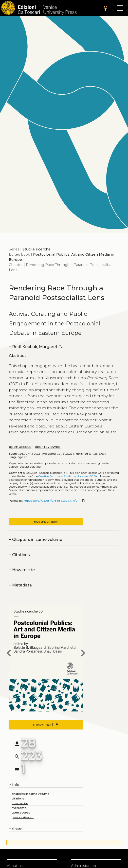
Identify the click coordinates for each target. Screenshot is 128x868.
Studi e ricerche (37, 249)
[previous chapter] (9, 654)
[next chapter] (83, 654)
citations (18, 798)
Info (14, 785)
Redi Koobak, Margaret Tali (37, 347)
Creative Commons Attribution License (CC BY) (68, 476)
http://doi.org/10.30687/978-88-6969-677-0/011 (51, 501)
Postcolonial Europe (36, 463)
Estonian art (58, 463)
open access (20, 447)
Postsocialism (76, 463)
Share (16, 829)
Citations (19, 555)
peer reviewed (47, 447)
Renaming (94, 463)
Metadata (20, 585)
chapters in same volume (30, 794)
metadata (19, 808)
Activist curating (30, 467)
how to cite (20, 803)
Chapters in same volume (36, 540)
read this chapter (46, 522)
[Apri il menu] (120, 8)
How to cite (22, 570)
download (46, 725)
